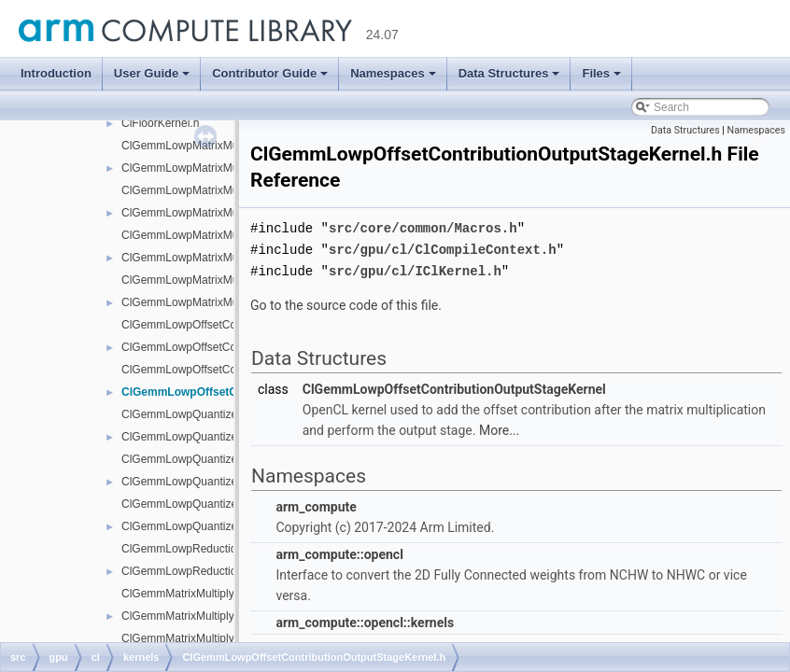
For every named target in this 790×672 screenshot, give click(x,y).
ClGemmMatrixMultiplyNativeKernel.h (214, 616)
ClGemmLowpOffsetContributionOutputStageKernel (454, 386)
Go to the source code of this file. (346, 302)
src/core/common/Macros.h (423, 227)
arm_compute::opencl (339, 552)
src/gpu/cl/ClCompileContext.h (443, 248)
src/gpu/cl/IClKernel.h (415, 268)
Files (601, 73)
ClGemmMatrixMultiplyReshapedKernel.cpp (230, 638)
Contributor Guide (270, 73)
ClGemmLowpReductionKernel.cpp (209, 549)
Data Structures (509, 73)
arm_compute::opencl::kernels (365, 620)
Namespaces (393, 73)
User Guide (152, 73)
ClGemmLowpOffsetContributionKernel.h (223, 347)
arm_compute (316, 504)
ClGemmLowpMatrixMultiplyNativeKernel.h (228, 168)
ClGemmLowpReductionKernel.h (203, 571)
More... (499, 427)
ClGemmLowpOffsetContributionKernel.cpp (229, 325)
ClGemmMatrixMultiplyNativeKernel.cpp (220, 594)
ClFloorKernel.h (160, 123)
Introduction (56, 73)
